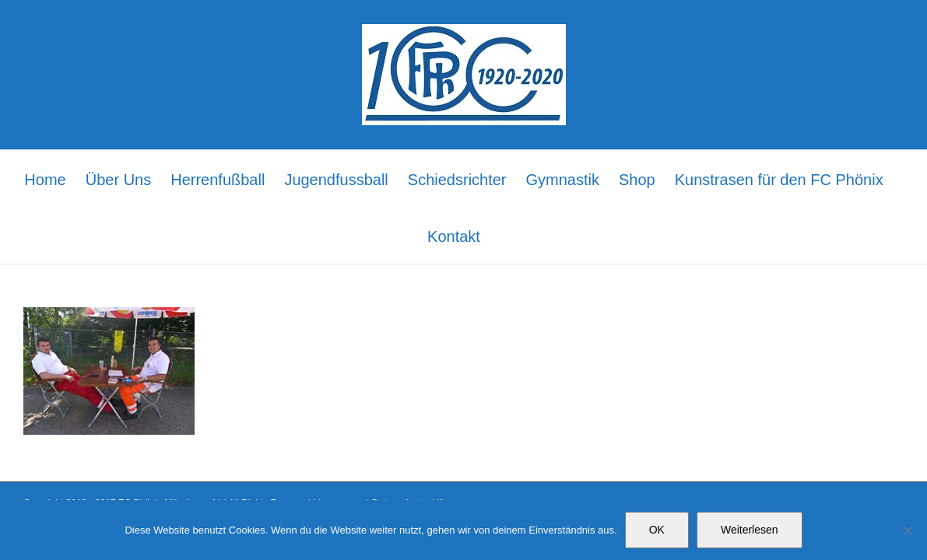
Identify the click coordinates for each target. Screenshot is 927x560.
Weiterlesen (750, 530)
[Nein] (908, 530)
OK (657, 530)
